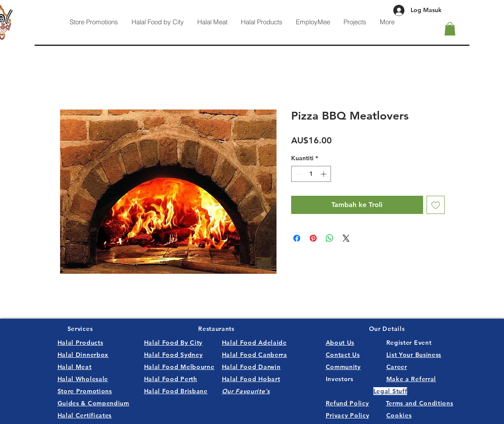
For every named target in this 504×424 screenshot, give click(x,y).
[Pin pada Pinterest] (313, 238)
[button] (450, 29)
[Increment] (324, 174)
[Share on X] (346, 238)
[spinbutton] (311, 174)
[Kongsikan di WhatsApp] (330, 238)
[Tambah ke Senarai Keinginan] (436, 205)
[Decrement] (298, 174)
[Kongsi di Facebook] (297, 238)
